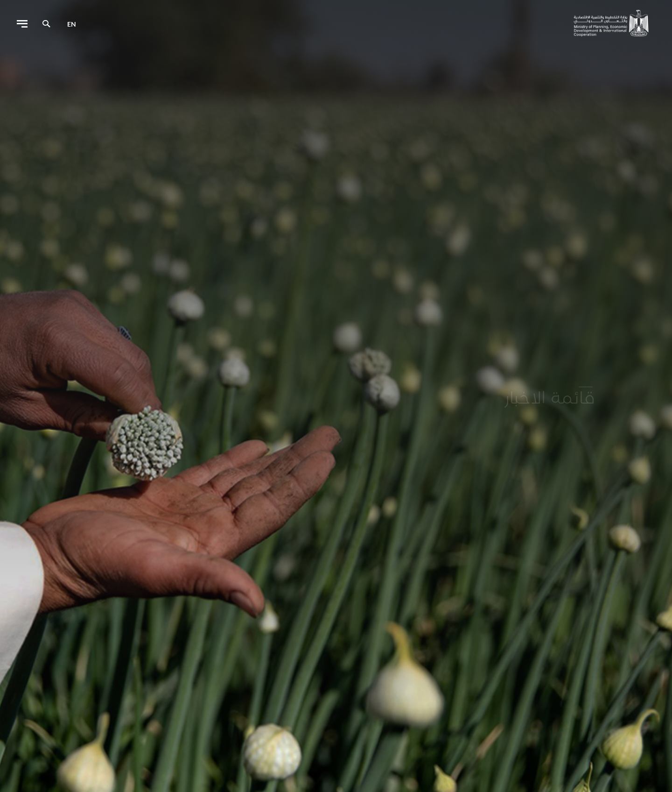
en (72, 24)
